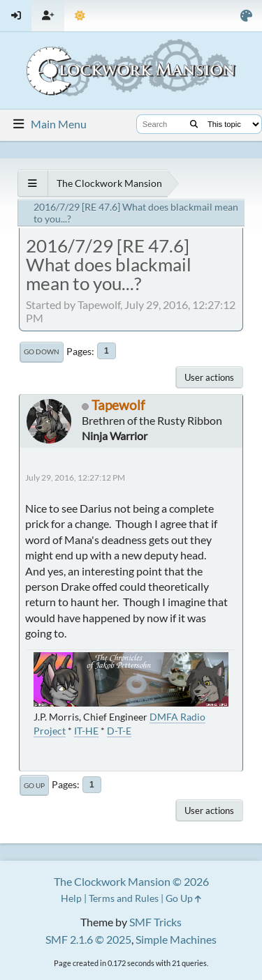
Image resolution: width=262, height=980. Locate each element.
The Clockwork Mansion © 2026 (131, 881)
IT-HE (86, 731)
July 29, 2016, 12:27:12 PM (75, 477)
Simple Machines (176, 939)
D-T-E (119, 731)
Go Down (42, 352)
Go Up (34, 785)
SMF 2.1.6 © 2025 (88, 939)
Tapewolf (118, 405)
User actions (209, 377)
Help (71, 898)
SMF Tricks (155, 922)
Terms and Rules (124, 898)
